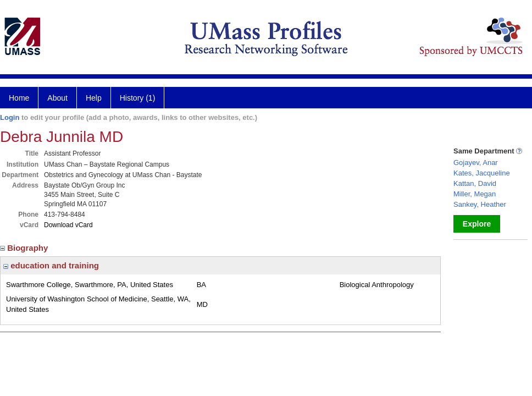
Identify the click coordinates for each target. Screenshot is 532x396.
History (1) (138, 98)
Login (10, 117)
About (57, 98)
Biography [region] (25, 248)
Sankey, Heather (480, 204)
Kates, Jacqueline (482, 173)
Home (19, 98)
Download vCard (68, 225)
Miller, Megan (475, 194)
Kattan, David (475, 183)
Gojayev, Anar (476, 163)
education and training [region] (51, 265)
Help (94, 98)
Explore (477, 224)
